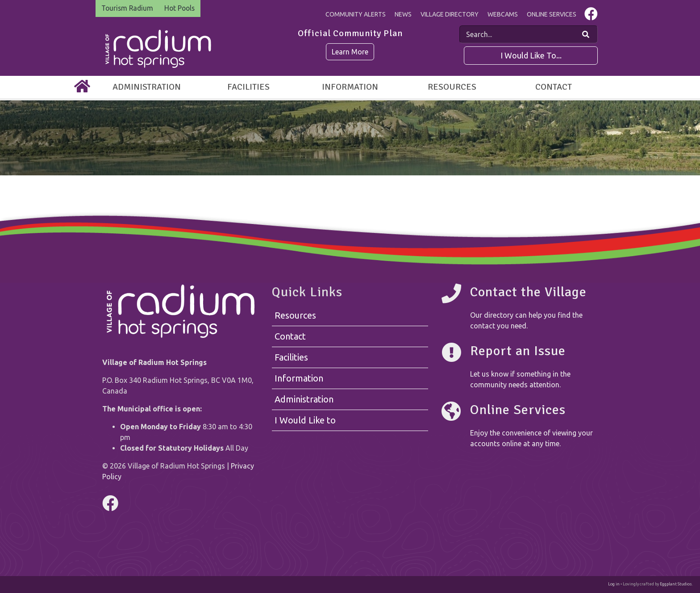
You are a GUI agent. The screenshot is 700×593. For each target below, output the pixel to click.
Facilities (248, 87)
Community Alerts (356, 14)
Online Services (552, 14)
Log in (614, 584)
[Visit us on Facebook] (591, 16)
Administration (147, 87)
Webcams (503, 14)
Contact (554, 87)
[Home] (82, 87)
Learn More (350, 52)
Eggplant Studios (676, 584)
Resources (452, 87)
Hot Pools (183, 8)
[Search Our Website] (586, 34)
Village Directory (450, 14)
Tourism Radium (128, 8)
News (403, 14)
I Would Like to (305, 420)
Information (350, 87)
